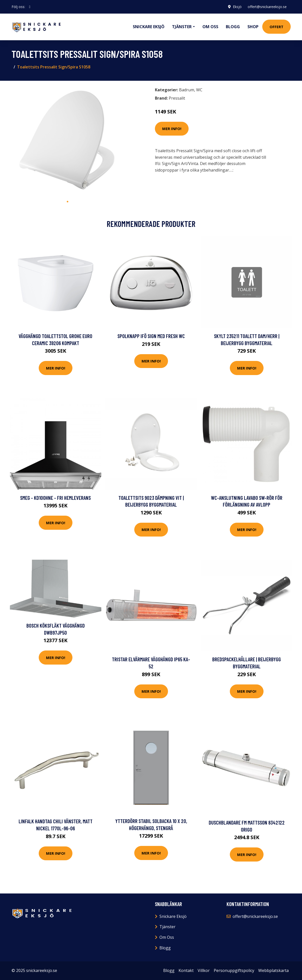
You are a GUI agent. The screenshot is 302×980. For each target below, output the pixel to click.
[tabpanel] (68, 141)
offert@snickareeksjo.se (267, 7)
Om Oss (167, 937)
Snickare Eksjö (149, 27)
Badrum (187, 90)
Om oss (210, 27)
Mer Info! (172, 129)
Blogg (233, 27)
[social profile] (30, 7)
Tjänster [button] (182, 27)
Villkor (204, 970)
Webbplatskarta (273, 970)
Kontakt (186, 970)
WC (199, 90)
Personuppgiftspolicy (234, 970)
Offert (276, 27)
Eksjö (237, 7)
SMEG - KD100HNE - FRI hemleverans (55, 498)
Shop (253, 27)
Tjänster (167, 927)
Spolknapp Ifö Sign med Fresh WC (151, 336)
